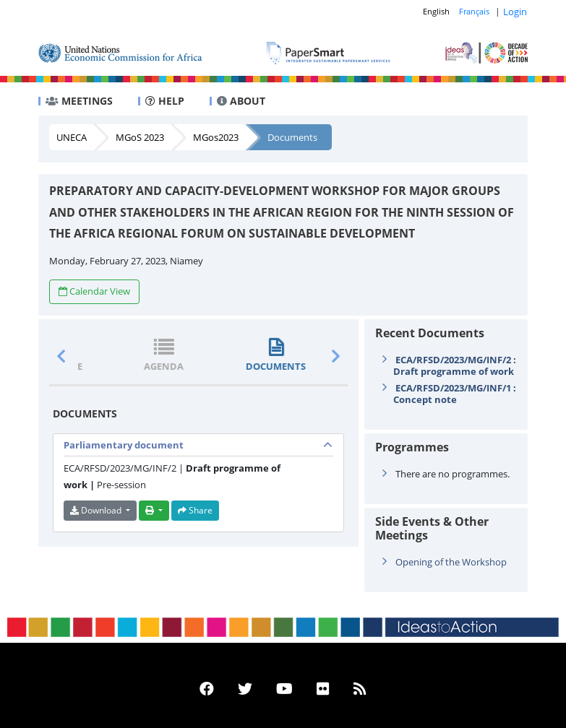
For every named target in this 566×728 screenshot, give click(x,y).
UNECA (72, 137)
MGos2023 (216, 137)
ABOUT (241, 101)
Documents (292, 137)
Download (97, 510)
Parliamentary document (124, 445)
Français (474, 11)
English (436, 11)
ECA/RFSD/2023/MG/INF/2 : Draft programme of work (455, 365)
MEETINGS (79, 101)
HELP (165, 101)
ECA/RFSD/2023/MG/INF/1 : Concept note (455, 394)
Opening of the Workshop (451, 562)
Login (515, 12)
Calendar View (94, 291)
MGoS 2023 (140, 137)
